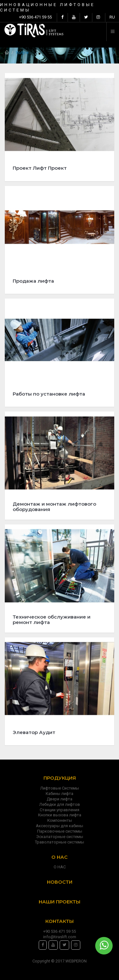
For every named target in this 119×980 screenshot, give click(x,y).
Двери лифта (60, 799)
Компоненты (60, 820)
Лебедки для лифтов (60, 804)
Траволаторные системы (60, 842)
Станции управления (60, 810)
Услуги (22, 52)
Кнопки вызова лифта (60, 815)
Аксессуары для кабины (60, 826)
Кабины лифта (60, 794)
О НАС (60, 867)
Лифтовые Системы (60, 788)
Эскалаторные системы (60, 837)
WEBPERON (76, 961)
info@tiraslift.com (60, 937)
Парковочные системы (60, 831)
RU (112, 17)
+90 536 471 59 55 (35, 17)
